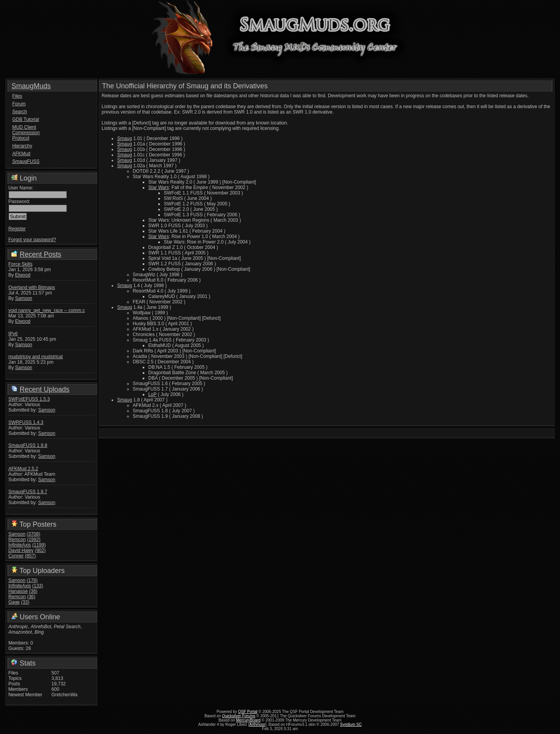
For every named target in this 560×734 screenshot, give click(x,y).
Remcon (17, 540)
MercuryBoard (248, 720)
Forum (19, 104)
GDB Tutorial (25, 119)
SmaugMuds (31, 86)
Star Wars (158, 187)
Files (17, 96)
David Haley (21, 550)
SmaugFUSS (26, 161)
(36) (33, 591)
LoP (152, 394)
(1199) (39, 545)
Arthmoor (257, 724)
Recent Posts (40, 254)
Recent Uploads (44, 389)
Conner (16, 556)
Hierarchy (22, 146)
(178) (32, 580)
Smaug (124, 138)
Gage (14, 602)
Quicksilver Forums (239, 716)
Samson (24, 298)
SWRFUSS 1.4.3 (26, 422)
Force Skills (20, 264)
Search (19, 112)
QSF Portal (248, 712)
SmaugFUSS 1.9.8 (28, 445)
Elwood (23, 275)
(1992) (34, 540)
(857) (30, 556)
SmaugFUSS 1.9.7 (28, 492)
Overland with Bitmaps (31, 287)
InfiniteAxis (19, 545)
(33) (25, 602)
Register (17, 229)
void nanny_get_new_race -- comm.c (46, 310)
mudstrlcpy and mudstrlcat (35, 357)
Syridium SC (351, 724)
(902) (40, 550)
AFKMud (21, 154)
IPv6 (13, 334)
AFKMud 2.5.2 (23, 469)
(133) (38, 586)
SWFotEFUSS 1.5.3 (29, 399)
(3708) (34, 534)
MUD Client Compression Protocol (26, 133)
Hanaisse (18, 591)
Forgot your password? (32, 240)
